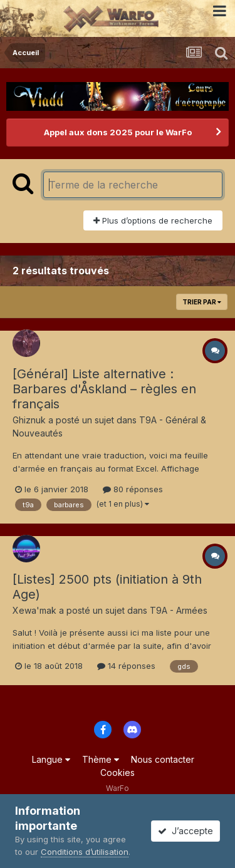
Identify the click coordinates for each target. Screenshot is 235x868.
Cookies (118, 772)
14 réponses (126, 666)
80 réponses (133, 489)
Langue (51, 759)
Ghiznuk (29, 420)
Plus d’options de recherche (153, 220)
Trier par (202, 302)
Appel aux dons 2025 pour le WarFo (118, 132)
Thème (101, 759)
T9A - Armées (179, 610)
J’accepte (185, 831)
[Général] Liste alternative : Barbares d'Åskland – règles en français (104, 389)
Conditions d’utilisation (85, 852)
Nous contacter (163, 759)
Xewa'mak (34, 610)
